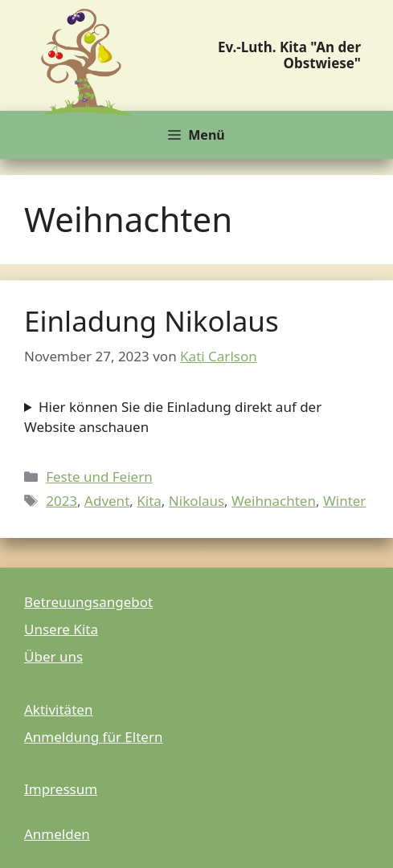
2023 (61, 501)
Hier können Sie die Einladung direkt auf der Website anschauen (173, 417)
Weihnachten (274, 501)
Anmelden (57, 834)
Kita (149, 501)
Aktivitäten (58, 709)
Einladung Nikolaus (151, 321)
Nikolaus (196, 501)
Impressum (61, 789)
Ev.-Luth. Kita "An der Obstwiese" (289, 55)
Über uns (53, 656)
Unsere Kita (61, 629)
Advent (107, 501)
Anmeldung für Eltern (93, 737)
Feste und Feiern (99, 477)
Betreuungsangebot (88, 602)
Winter (344, 501)
